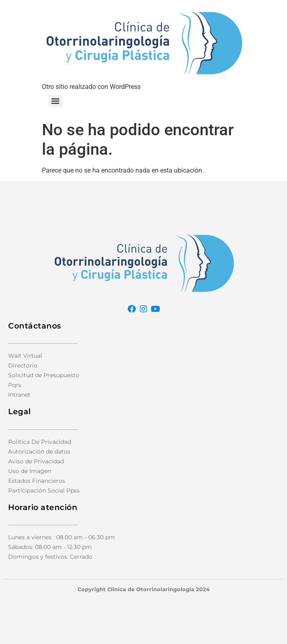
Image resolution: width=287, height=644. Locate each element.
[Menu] (55, 101)
